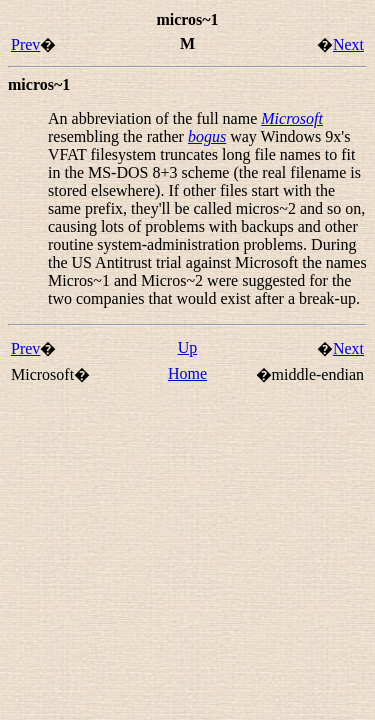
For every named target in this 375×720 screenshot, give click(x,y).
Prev (25, 44)
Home (187, 373)
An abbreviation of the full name (154, 118)
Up (188, 347)
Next (348, 44)
